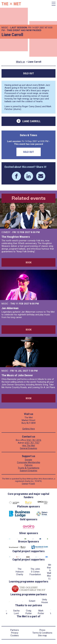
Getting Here (29, 429)
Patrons (29, 465)
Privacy (15, 633)
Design (25, 484)
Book (29, 262)
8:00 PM (35, 232)
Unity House (45, 601)
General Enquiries (28, 448)
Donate (28, 460)
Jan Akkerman (10, 308)
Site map (42, 636)
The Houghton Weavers (16, 237)
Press (42, 630)
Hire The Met (29, 446)
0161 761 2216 (34, 440)
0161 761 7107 (32, 443)
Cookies (15, 636)
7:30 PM (33, 371)
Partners (15, 630)
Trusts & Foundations (29, 468)
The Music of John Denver (17, 375)
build (33, 484)
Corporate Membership (29, 462)
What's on (20, 62)
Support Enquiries (28, 471)
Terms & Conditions (42, 633)
